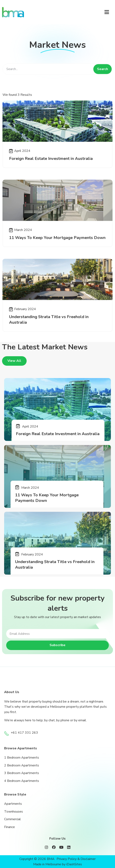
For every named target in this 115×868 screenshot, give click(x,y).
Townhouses (14, 812)
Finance (9, 827)
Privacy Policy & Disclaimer (76, 859)
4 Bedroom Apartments (22, 781)
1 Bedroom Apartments (22, 758)
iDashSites (74, 864)
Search (103, 69)
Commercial (12, 819)
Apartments (13, 804)
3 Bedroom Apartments (22, 773)
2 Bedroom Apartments (22, 765)
